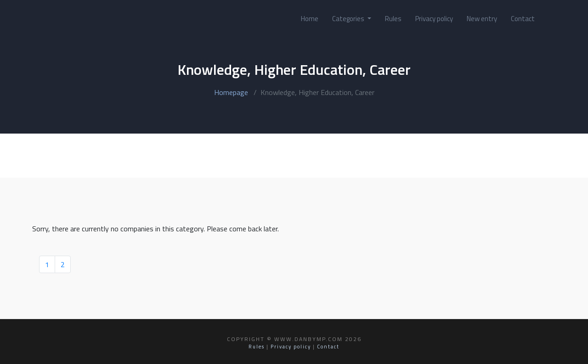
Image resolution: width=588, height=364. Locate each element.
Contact (523, 19)
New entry (482, 19)
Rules (393, 19)
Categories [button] (349, 19)
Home (310, 19)
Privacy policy (434, 19)
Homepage (231, 92)
